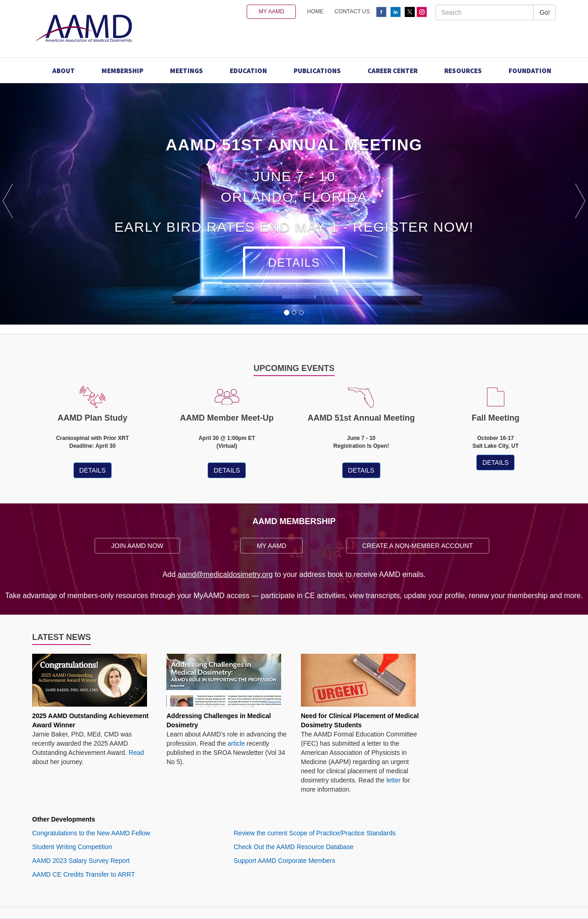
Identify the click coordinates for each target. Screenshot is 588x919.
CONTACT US (352, 11)
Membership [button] (122, 71)
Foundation (530, 71)
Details (294, 263)
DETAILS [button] (93, 470)
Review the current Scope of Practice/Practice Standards (315, 833)
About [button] (64, 71)
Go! (545, 12)
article (236, 743)
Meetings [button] (187, 71)
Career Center (393, 71)
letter (393, 780)
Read (136, 753)
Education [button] (248, 71)
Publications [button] (317, 71)
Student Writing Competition (72, 847)
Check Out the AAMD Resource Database (294, 847)
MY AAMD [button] (271, 11)
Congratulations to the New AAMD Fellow (91, 833)
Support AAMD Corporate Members (285, 861)
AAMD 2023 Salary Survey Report (81, 861)
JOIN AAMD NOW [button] (137, 546)
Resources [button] (463, 71)
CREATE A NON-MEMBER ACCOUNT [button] (418, 546)
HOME (315, 11)
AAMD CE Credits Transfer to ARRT (84, 874)
